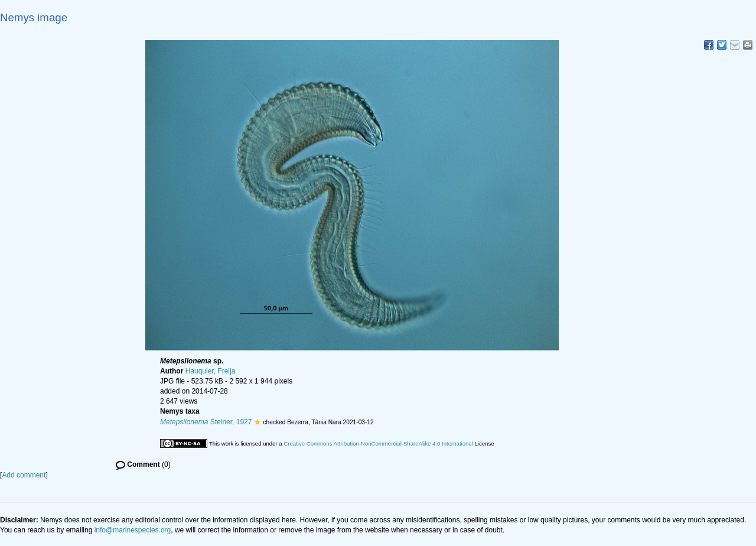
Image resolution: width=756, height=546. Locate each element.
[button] (257, 422)
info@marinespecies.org (133, 530)
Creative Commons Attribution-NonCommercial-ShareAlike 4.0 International (378, 443)
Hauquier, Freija (211, 371)
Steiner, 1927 (206, 422)
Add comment (24, 475)
